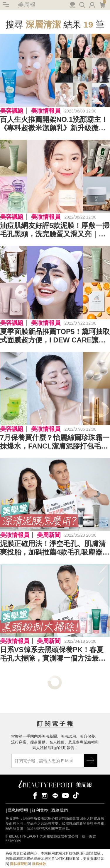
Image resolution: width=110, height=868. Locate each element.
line (55, 795)
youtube (65, 795)
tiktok (76, 795)
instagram (45, 795)
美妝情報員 (46, 111)
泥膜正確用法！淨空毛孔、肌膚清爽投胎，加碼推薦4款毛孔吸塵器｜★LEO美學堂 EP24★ (55, 548)
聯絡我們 (60, 810)
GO (91, 760)
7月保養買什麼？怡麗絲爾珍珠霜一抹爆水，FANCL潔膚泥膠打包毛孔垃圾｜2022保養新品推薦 (55, 442)
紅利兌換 (40, 810)
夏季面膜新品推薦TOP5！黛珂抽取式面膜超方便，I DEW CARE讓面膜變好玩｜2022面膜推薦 (55, 336)
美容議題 (12, 111)
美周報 (27, 5)
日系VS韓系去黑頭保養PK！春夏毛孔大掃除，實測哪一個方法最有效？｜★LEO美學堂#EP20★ (53, 654)
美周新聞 (49, 535)
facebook (34, 795)
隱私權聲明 (18, 810)
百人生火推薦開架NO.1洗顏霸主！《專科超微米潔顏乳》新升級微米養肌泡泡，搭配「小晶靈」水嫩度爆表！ (54, 124)
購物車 (102, 4)
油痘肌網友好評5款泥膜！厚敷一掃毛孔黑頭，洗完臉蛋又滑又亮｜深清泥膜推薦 (55, 230)
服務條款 (39, 864)
